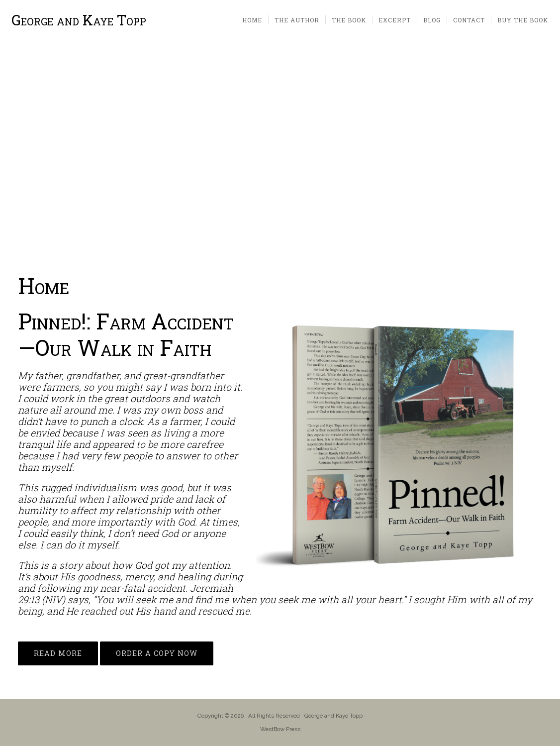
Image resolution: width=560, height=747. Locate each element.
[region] (280, 155)
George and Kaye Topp (79, 21)
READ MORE (58, 654)
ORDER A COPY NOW (157, 654)
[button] (15, 154)
